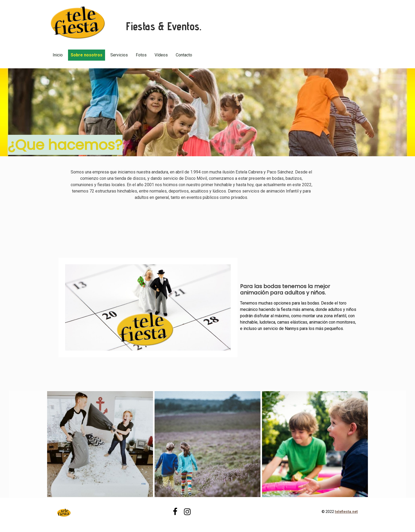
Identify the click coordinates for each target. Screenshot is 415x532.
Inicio (58, 55)
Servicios (119, 55)
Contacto (184, 55)
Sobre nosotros (87, 55)
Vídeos (161, 55)
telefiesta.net (346, 512)
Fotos (141, 55)
